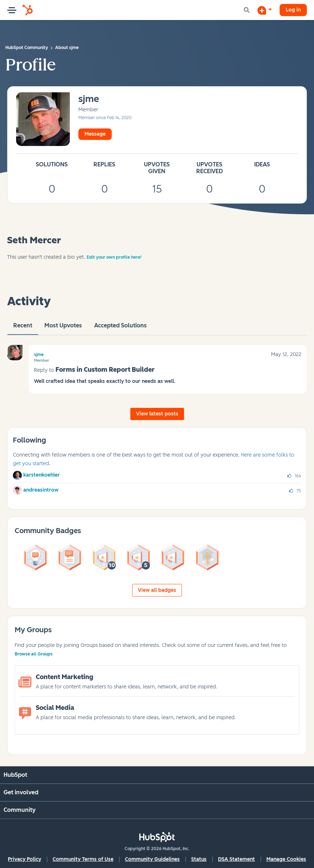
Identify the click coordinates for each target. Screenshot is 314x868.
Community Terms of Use (83, 859)
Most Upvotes (63, 328)
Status (199, 859)
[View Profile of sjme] (89, 99)
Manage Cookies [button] (286, 859)
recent (23, 328)
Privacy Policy (25, 859)
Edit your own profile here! (114, 257)
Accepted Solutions (120, 328)
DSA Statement (236, 859)
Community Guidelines (152, 859)
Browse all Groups (34, 654)
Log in (293, 10)
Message (95, 134)
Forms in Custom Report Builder (105, 370)
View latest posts (157, 414)
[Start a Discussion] (265, 10)
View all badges (157, 590)
